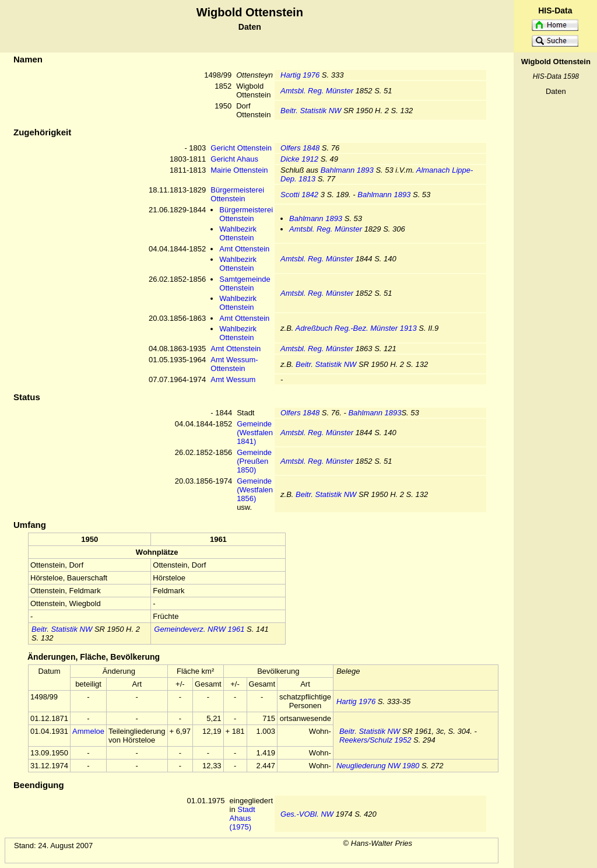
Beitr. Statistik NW (311, 111)
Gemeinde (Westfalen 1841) (255, 433)
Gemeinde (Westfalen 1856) (255, 490)
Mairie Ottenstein (239, 170)
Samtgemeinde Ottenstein (245, 283)
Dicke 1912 (299, 159)
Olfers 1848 (300, 148)
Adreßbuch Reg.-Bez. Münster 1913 (356, 328)
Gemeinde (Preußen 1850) (254, 461)
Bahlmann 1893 (347, 170)
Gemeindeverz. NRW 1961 (199, 629)
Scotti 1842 (299, 195)
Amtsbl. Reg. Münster (317, 91)
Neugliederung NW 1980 (378, 766)
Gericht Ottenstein (241, 148)
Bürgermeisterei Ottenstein (237, 194)
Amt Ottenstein (244, 249)
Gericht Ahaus (234, 159)
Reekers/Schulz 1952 (375, 740)
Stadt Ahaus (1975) (243, 818)
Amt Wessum (233, 379)
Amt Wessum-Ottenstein (234, 364)
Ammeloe (88, 731)
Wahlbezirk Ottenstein (238, 233)
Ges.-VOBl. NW (307, 814)
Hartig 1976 (300, 75)
